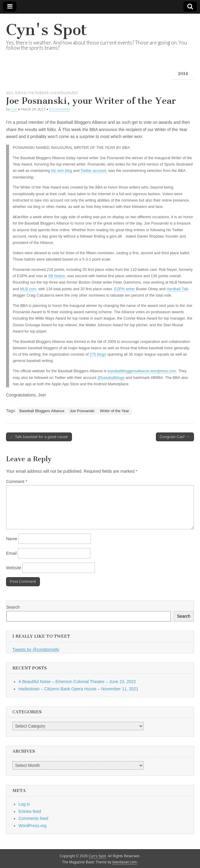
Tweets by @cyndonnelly (36, 649)
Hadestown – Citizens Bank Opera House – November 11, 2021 (78, 689)
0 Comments (60, 109)
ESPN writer (125, 289)
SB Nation (57, 276)
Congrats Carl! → (175, 437)
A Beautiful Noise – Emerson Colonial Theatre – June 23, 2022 (77, 682)
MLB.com (28, 289)
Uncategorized (64, 93)
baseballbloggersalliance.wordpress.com (142, 371)
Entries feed (30, 811)
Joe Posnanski (82, 411)
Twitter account (94, 171)
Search (13, 607)
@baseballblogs (111, 378)
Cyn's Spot (47, 30)
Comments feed (33, 818)
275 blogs (98, 354)
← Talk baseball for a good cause (39, 437)
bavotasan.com (125, 862)
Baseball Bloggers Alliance (42, 411)
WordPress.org (32, 826)
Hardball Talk (177, 289)
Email (11, 553)
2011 (10, 93)
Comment (17, 482)
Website (14, 568)
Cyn (14, 109)
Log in (24, 804)
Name (12, 539)
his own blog (62, 171)
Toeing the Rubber (32, 93)
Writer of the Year (114, 411)
